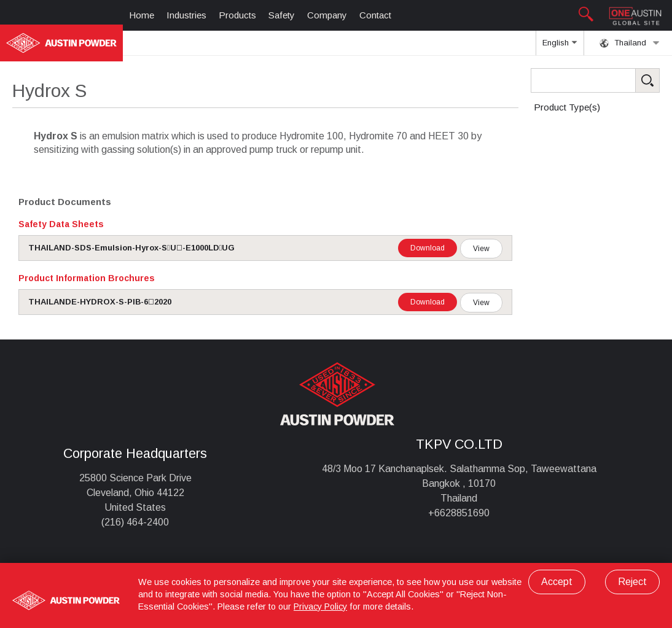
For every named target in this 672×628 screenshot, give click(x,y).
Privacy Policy (320, 607)
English (560, 47)
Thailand (630, 43)
